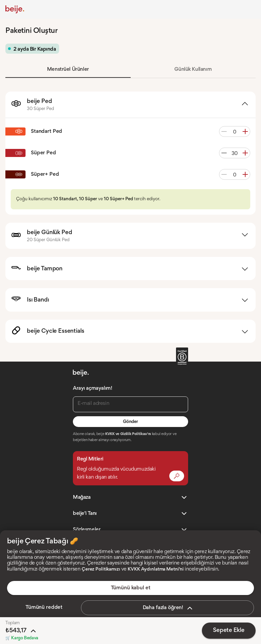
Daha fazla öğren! (168, 608)
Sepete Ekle (229, 631)
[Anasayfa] (15, 9)
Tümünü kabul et (131, 588)
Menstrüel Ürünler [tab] (68, 69)
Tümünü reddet (44, 607)
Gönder (130, 422)
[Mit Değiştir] (177, 476)
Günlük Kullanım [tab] (193, 69)
